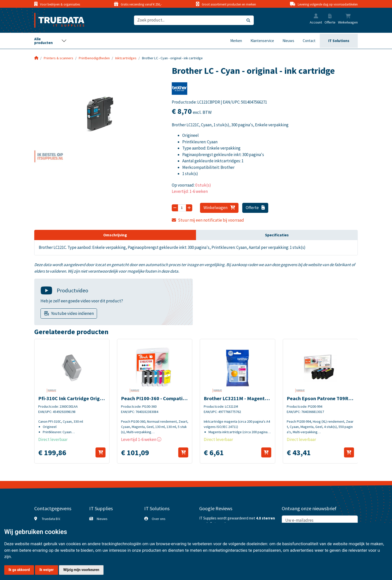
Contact (309, 41)
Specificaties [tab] (277, 235)
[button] (316, 17)
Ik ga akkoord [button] (19, 570)
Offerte (255, 208)
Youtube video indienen (72, 313)
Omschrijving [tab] (115, 235)
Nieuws (288, 41)
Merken (236, 41)
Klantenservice (262, 41)
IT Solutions (339, 41)
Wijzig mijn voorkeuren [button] (81, 570)
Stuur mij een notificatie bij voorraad (208, 220)
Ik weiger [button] (46, 570)
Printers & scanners (58, 58)
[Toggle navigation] (50, 41)
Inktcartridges (126, 58)
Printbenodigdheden (94, 58)
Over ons (159, 519)
